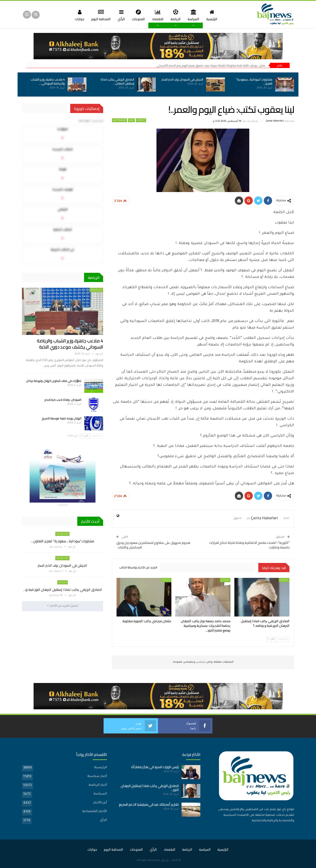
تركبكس (200, 662)
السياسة (195, 15)
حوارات (77, 15)
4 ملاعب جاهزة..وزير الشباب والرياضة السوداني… (48, 81)
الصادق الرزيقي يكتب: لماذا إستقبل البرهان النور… (150, 788)
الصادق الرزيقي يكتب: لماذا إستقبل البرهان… (117, 81)
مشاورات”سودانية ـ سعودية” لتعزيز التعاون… (62, 541)
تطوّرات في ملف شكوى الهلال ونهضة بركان (54, 381)
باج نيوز (165, 861)
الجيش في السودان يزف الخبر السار (182, 79)
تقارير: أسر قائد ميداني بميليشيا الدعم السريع (149, 804)
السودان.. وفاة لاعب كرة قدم (63, 400)
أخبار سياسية (62, 534)
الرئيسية (214, 15)
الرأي (120, 15)
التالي (271, 639)
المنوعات (138, 15)
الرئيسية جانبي (119, 120)
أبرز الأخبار (100, 803)
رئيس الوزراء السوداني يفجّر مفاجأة (155, 767)
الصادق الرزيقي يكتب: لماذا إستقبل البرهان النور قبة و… (63, 589)
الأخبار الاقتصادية (95, 812)
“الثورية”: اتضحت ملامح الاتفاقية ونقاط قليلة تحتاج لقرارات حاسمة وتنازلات (249, 545)
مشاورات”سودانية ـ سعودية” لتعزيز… (254, 81)
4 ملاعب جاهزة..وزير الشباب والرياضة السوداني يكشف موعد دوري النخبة (70, 344)
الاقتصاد (158, 15)
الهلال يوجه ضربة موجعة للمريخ (62, 418)
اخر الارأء (141, 120)
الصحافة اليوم (99, 15)
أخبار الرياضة (96, 290)
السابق (283, 639)
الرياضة (176, 15)
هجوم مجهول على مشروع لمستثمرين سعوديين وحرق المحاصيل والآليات (153, 545)
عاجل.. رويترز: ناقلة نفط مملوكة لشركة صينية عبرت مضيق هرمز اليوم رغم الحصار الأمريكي (211, 65)
